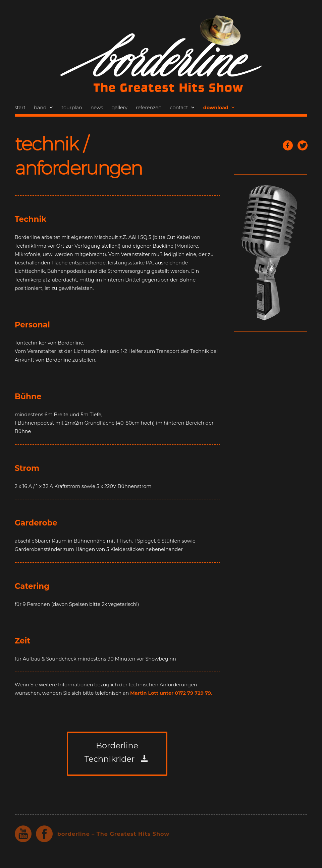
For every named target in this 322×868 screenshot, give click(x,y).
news (97, 108)
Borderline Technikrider (111, 752)
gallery (119, 108)
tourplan (72, 108)
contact (179, 108)
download (216, 108)
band (40, 108)
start (20, 108)
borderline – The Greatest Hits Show (114, 834)
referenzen (149, 108)
